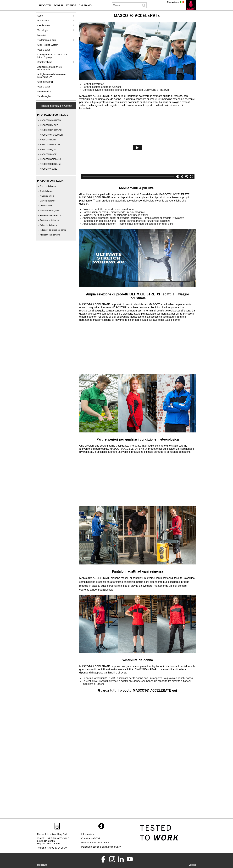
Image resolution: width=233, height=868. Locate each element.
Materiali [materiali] (42, 35)
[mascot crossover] (51, 135)
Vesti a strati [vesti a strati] (44, 50)
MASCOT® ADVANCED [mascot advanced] (50, 120)
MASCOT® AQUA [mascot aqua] (48, 149)
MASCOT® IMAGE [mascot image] (48, 154)
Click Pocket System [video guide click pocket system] (48, 45)
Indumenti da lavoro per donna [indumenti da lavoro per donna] (53, 230)
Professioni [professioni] (43, 21)
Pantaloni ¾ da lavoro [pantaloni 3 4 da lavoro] (49, 220)
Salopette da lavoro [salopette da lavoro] (48, 225)
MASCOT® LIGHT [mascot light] (48, 140)
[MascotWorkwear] (103, 859)
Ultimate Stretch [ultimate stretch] (45, 82)
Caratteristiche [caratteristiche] (45, 62)
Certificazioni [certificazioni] (44, 25)
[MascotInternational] (130, 859)
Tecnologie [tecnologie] (43, 30)
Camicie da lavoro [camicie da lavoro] (48, 201)
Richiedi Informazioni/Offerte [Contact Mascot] (56, 106)
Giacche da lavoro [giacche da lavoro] (48, 186)
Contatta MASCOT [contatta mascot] (91, 838)
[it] (191, 5)
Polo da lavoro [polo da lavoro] (46, 206)
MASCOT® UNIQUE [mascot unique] (49, 125)
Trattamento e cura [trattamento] (47, 40)
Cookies (192, 865)
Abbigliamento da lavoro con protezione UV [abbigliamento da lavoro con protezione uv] (52, 76)
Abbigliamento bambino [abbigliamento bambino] (50, 235)
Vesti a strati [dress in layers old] (44, 87)
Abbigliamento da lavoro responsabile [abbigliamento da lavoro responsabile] (50, 68)
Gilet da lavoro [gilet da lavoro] (46, 191)
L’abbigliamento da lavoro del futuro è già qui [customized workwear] (52, 56)
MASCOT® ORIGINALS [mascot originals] (50, 159)
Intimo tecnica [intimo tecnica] (44, 92)
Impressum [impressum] (42, 865)
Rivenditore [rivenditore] (173, 2)
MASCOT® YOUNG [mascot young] (49, 169)
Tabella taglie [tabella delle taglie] (44, 96)
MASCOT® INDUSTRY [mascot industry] (50, 145)
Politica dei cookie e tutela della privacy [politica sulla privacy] (101, 847)
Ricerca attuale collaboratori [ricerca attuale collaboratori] (95, 843)
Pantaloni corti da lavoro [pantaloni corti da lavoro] (50, 215)
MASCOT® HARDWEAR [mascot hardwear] (51, 130)
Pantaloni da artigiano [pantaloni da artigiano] (49, 211)
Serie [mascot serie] (40, 16)
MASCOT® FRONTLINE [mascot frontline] (51, 164)
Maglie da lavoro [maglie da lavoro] (47, 196)
